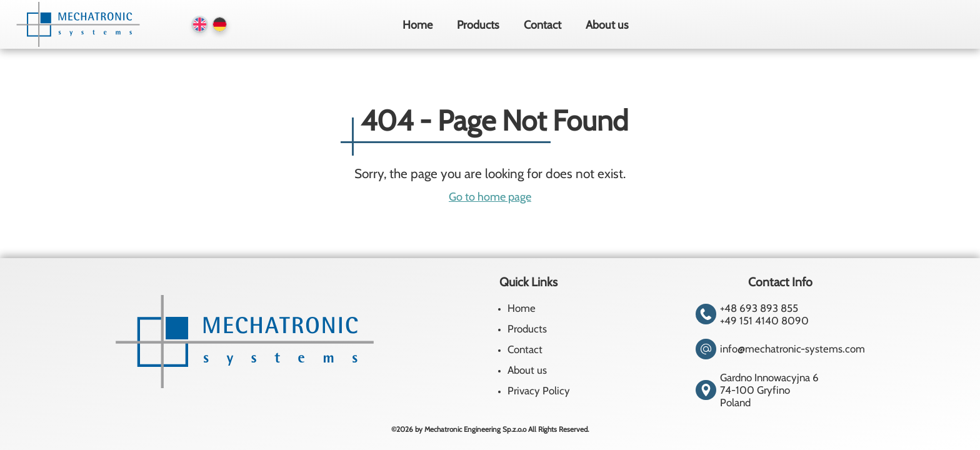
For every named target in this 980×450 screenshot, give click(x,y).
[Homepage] (76, 24)
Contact (542, 25)
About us (607, 25)
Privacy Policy (539, 391)
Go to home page (490, 197)
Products (478, 25)
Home (417, 25)
